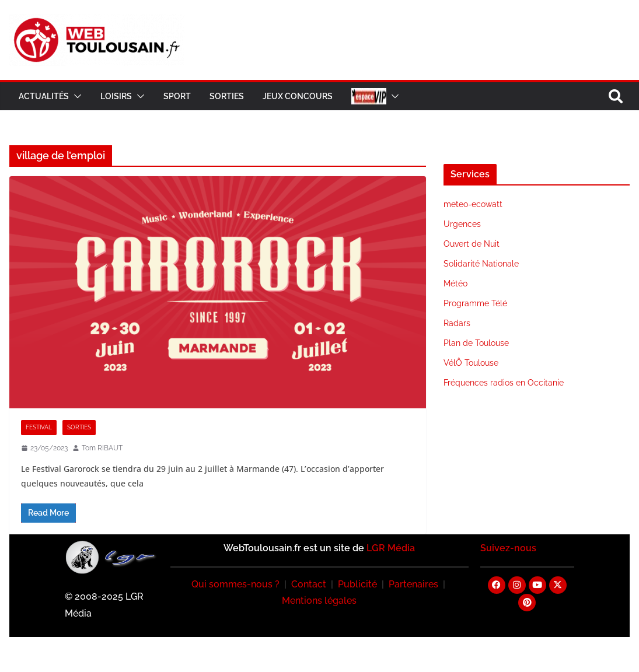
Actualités (44, 96)
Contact (309, 584)
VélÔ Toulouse (471, 363)
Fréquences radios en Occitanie (504, 383)
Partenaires (413, 584)
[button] (75, 96)
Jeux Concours (298, 96)
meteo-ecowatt (473, 204)
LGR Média (391, 548)
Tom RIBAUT (102, 448)
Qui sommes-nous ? (235, 584)
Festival (39, 427)
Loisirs (116, 96)
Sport (177, 96)
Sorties (227, 96)
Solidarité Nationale (481, 264)
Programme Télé (475, 303)
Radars (457, 323)
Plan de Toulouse (476, 343)
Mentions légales (319, 601)
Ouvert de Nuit (472, 244)
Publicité (357, 584)
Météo (455, 283)
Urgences (462, 224)
